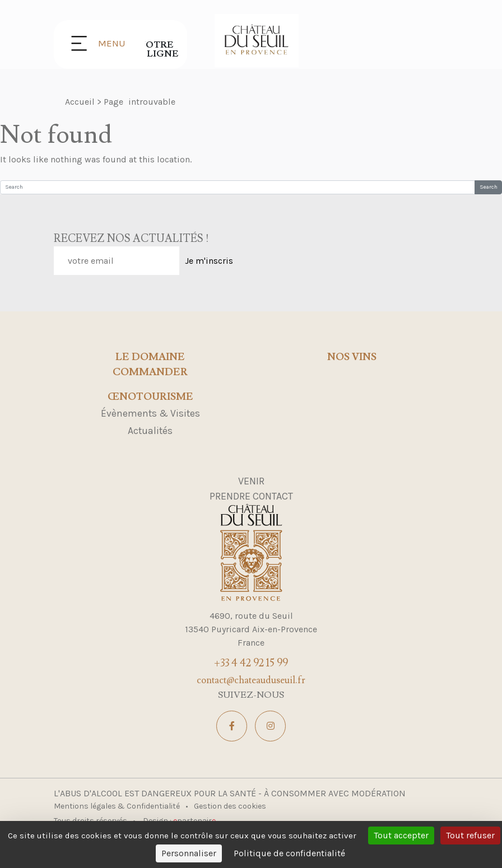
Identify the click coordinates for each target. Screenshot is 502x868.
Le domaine (150, 357)
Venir (251, 481)
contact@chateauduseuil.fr (251, 680)
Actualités (150, 431)
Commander (150, 372)
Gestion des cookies (230, 806)
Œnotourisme (150, 397)
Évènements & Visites (150, 413)
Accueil (80, 102)
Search (489, 187)
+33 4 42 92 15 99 (251, 663)
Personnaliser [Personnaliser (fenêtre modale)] (189, 853)
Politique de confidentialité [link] (289, 853)
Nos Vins (352, 357)
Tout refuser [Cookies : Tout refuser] (470, 835)
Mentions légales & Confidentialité (118, 806)
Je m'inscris (209, 261)
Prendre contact (251, 496)
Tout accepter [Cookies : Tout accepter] (401, 835)
